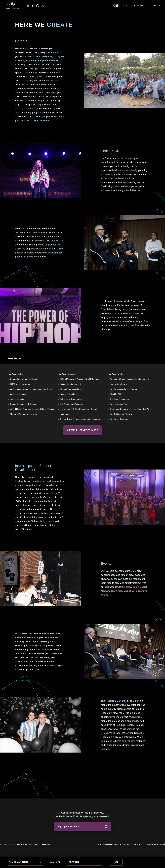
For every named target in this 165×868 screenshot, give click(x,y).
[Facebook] (33, 6)
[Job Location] (85, 862)
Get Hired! (138, 6)
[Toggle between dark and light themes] (116, 6)
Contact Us (146, 844)
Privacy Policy (119, 844)
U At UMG (155, 6)
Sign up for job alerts (82, 826)
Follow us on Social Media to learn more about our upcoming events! (124, 591)
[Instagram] (38, 6)
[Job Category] (25, 862)
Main (125, 6)
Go (116, 862)
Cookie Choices (159, 844)
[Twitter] (42, 6)
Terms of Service (133, 844)
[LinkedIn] (28, 6)
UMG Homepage (105, 844)
